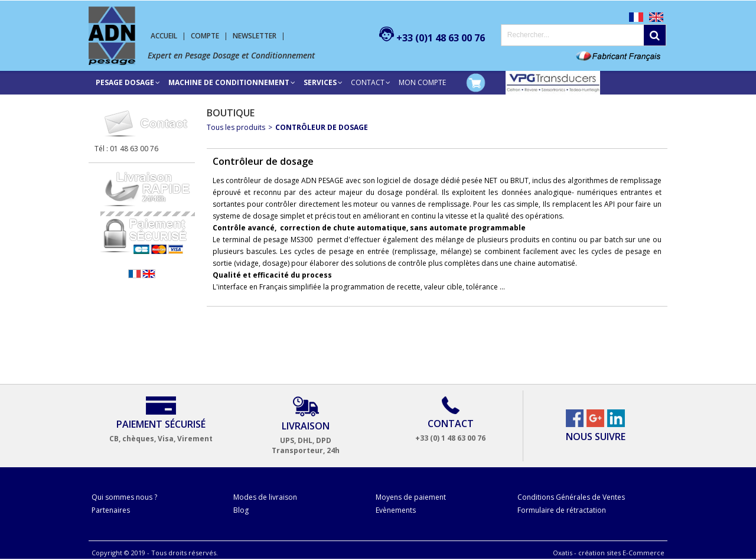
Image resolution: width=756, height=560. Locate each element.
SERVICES (320, 82)
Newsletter (255, 36)
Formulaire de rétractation (562, 510)
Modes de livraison (265, 497)
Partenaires (111, 510)
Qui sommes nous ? (124, 497)
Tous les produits (236, 127)
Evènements (396, 510)
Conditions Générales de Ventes (571, 497)
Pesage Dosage (125, 82)
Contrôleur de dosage (322, 127)
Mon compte (422, 82)
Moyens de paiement (411, 497)
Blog (241, 510)
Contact (368, 82)
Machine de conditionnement (229, 82)
